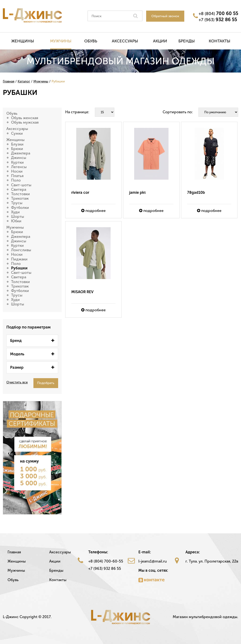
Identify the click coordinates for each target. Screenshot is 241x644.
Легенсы (19, 167)
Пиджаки (19, 259)
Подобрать (46, 383)
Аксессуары (125, 41)
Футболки (20, 208)
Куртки (17, 162)
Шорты (18, 217)
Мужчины (61, 41)
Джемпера (21, 153)
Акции (160, 41)
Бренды (187, 41)
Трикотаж (20, 198)
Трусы (17, 203)
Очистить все (17, 382)
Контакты (219, 41)
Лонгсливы (21, 250)
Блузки (17, 144)
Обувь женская (25, 118)
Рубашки (19, 268)
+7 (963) (218, 20)
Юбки (16, 221)
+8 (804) (218, 13)
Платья (17, 176)
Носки (17, 171)
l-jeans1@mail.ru (153, 561)
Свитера (19, 189)
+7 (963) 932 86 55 (105, 569)
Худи (15, 212)
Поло (16, 180)
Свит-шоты (21, 185)
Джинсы (19, 158)
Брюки (17, 149)
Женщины (23, 41)
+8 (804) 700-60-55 (106, 561)
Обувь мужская (25, 122)
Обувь (91, 41)
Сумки (17, 133)
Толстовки (20, 194)
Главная (14, 552)
